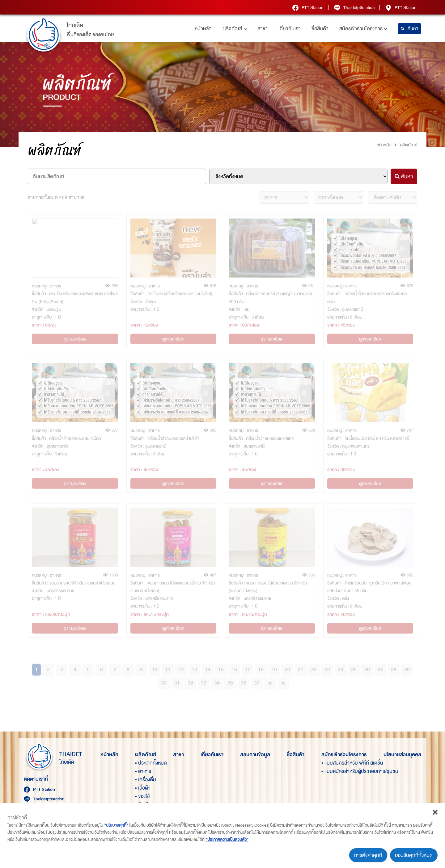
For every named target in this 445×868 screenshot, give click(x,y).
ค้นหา (409, 29)
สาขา (263, 29)
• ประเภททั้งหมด (146, 763)
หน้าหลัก (203, 29)
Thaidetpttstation (354, 7)
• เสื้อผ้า (143, 788)
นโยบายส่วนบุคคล (402, 755)
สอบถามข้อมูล (255, 755)
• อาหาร (143, 771)
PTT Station (308, 7)
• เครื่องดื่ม (146, 780)
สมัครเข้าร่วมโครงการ (363, 29)
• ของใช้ (142, 796)
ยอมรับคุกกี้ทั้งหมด (414, 855)
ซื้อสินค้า (320, 29)
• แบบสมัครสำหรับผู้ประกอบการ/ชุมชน (332, 771)
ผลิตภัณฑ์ (235, 29)
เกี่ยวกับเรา (290, 29)
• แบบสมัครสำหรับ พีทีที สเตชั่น (332, 763)
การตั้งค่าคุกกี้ (368, 855)
